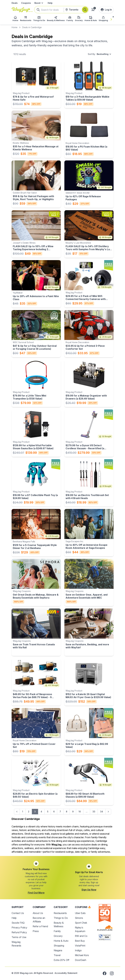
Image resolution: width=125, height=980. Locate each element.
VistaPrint (80, 946)
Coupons (26, 3)
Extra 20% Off (62, 960)
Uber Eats (80, 913)
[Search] (85, 10)
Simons (79, 918)
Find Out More (36, 893)
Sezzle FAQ (18, 923)
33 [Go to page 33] (94, 812)
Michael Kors (82, 955)
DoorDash (81, 960)
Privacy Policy (19, 928)
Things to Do (61, 918)
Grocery (58, 936)
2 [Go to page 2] (29, 812)
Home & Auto (61, 941)
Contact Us (18, 913)
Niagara (58, 950)
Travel (57, 955)
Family (57, 931)
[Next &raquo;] (108, 812)
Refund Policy (19, 932)
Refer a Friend (40, 926)
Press (36, 931)
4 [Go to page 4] (41, 812)
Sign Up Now (89, 890)
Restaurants (60, 913)
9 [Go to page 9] (73, 812)
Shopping (59, 946)
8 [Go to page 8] (67, 812)
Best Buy (80, 941)
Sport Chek (81, 923)
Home (15, 27)
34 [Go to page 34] (102, 812)
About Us (38, 913)
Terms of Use (19, 937)
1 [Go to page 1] (23, 812)
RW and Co (81, 936)
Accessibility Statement (66, 973)
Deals (15, 3)
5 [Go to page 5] (48, 812)
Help (50, 3)
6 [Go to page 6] (54, 812)
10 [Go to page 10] (80, 812)
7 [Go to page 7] (60, 812)
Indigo (78, 950)
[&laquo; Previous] (17, 812)
